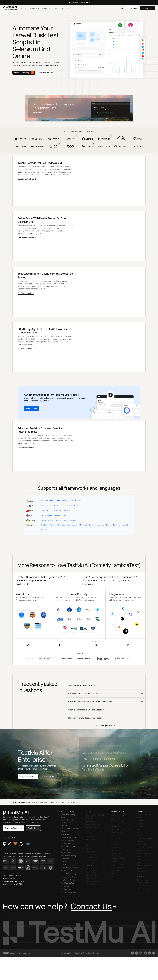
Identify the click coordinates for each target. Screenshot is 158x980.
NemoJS (125, 523)
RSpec (49, 509)
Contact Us (141, 870)
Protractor (45, 528)
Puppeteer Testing (93, 879)
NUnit (65, 514)
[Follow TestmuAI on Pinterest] (154, 951)
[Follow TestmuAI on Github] (150, 951)
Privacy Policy (142, 858)
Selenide (49, 499)
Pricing (68, 8)
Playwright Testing (93, 876)
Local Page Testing (67, 863)
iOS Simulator (91, 853)
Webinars (115, 846)
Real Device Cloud (67, 839)
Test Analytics (66, 887)
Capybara (67, 509)
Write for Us (141, 849)
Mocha (74, 523)
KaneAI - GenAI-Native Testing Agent (68, 819)
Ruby (43, 509)
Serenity (78, 499)
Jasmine (101, 523)
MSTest (58, 514)
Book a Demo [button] (133, 8)
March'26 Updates (144, 887)
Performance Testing (68, 854)
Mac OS (89, 847)
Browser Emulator (92, 859)
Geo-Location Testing (69, 869)
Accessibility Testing (68, 872)
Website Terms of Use (145, 864)
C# (42, 514)
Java (43, 499)
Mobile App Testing (68, 845)
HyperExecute (66, 851)
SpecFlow (49, 514)
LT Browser (65, 857)
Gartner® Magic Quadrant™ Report (144, 879)
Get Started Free (148, 8)
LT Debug (64, 860)
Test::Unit (57, 509)
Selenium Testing (92, 867)
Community (115, 837)
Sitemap (114, 872)
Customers (141, 825)
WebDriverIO (55, 523)
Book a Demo (31, 407)
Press (139, 828)
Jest (85, 523)
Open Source (142, 843)
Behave (58, 519)
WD (80, 523)
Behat (79, 504)
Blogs (113, 834)
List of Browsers (92, 819)
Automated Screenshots (70, 866)
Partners (140, 840)
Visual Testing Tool (67, 881)
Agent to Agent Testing (69, 827)
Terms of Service (143, 855)
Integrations (65, 884)
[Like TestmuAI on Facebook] (132, 951)
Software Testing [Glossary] (118, 853)
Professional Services (68, 890)
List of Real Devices (93, 822)
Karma (109, 523)
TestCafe (116, 523)
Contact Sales (28, 775)
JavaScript (45, 523)
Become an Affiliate (144, 852)
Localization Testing (68, 878)
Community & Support (145, 837)
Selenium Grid (91, 870)
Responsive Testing (68, 875)
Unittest (73, 519)
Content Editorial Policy (145, 846)
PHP (42, 504)
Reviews (140, 834)
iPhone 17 (89, 816)
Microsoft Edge (92, 838)
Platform (24, 8)
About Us (140, 818)
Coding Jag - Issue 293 (145, 884)
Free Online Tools (118, 862)
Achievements (142, 831)
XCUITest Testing (118, 819)
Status (114, 875)
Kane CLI (64, 824)
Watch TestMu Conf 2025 (121, 828)
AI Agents (59, 8)
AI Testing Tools (117, 869)
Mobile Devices (92, 850)
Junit (71, 499)
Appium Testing (117, 813)
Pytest (51, 519)
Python (44, 519)
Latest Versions (117, 866)
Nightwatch (66, 523)
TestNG (65, 499)
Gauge (57, 499)
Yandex (89, 844)
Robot (65, 519)
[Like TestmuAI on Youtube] (145, 951)
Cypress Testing (92, 873)
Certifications (116, 840)
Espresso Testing (118, 816)
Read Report (22, 582)
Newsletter (115, 843)
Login (122, 8)
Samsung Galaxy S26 (95, 813)
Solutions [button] (35, 8)
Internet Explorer (92, 825)
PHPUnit (72, 504)
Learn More (39, 113)
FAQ (113, 849)
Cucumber (93, 523)
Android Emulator (92, 856)
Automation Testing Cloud (68, 814)
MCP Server (65, 833)
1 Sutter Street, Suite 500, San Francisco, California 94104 (13, 881)
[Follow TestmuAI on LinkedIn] (141, 951)
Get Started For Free (27, 179)
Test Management (67, 842)
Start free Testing (14, 826)
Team (139, 867)
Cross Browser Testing (69, 836)
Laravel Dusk (51, 504)
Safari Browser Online (94, 835)
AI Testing (64, 848)
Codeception (62, 504)
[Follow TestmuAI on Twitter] (137, 951)
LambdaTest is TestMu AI (79, 2)
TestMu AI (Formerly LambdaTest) (25, 801)
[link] (10, 8)
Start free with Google (24, 73)
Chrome (89, 831)
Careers (140, 822)
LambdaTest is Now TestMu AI (144, 814)
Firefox (88, 828)
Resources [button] (47, 8)
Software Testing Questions (118, 858)
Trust (139, 861)
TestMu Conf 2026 (118, 831)
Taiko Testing (91, 882)
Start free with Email (46, 73)
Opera (88, 841)
